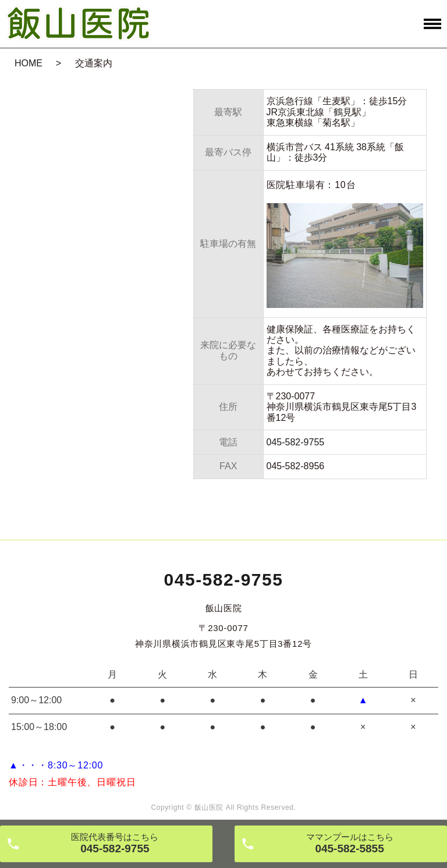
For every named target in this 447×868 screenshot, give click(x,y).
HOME (29, 63)
